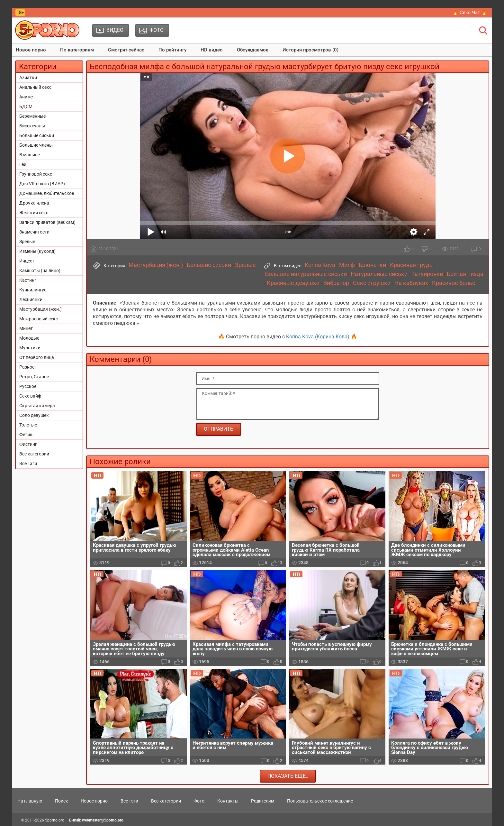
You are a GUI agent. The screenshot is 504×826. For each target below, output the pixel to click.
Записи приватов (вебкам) (47, 222)
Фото (199, 801)
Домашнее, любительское (47, 193)
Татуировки (427, 274)
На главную (30, 801)
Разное (27, 367)
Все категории (34, 454)
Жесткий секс (34, 213)
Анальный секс (35, 87)
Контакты (228, 801)
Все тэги (129, 801)
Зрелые (27, 242)
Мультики (30, 348)
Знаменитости (34, 232)
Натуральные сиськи (379, 274)
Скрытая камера (37, 406)
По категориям (77, 50)
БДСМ (26, 106)
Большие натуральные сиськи (306, 274)
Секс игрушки (372, 283)
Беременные (32, 116)
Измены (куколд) (37, 251)
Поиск (62, 801)
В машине (30, 155)
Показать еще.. (288, 776)
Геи (23, 164)
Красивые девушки (293, 283)
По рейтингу (172, 50)
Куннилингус (33, 290)
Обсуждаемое (253, 50)
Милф (347, 265)
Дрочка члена (34, 203)
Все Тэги (28, 463)
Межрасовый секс (39, 319)
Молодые (29, 338)
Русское (28, 386)
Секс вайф (30, 396)
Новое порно (31, 50)
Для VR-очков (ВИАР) (42, 184)
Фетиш (26, 435)
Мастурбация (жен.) (40, 309)
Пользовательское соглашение (320, 801)
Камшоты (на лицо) (40, 271)
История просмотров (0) (310, 50)
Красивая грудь (411, 265)
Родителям (263, 801)
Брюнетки (372, 265)
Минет (26, 328)
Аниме (26, 97)
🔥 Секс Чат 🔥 (470, 13)
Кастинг (28, 280)
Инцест (27, 261)
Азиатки (28, 78)
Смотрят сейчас (126, 50)
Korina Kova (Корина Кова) (318, 337)
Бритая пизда (465, 274)
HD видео (212, 50)
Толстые (28, 425)
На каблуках (411, 283)
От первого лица (37, 357)
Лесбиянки (31, 299)
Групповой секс (36, 174)
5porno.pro (55, 820)
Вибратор (336, 283)
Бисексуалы (32, 126)
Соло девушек (34, 415)
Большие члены (36, 145)
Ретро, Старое (34, 377)
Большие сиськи (37, 135)
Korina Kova (320, 265)
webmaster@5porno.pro (103, 820)
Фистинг (28, 444)
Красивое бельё (454, 283)
